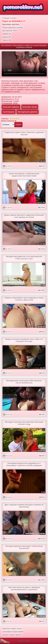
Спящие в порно (9, 18)
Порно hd (6, 37)
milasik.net (7, 34)
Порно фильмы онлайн (12, 27)
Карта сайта (24, 641)
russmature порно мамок (13, 632)
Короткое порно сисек (12, 628)
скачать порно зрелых (12, 635)
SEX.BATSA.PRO (10, 31)
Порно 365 (7, 40)
